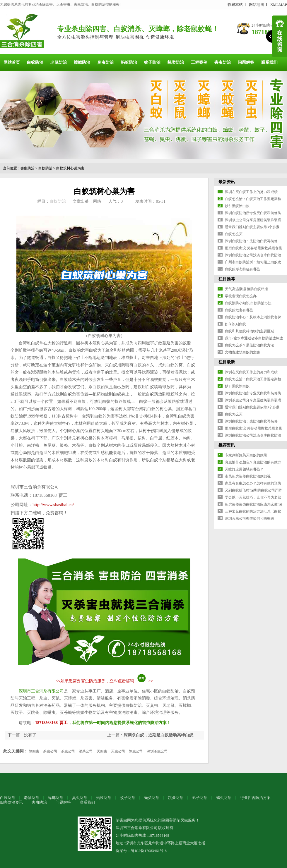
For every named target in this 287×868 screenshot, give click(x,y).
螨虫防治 (224, 798)
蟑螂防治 (82, 62)
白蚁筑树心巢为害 (70, 168)
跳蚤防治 (176, 798)
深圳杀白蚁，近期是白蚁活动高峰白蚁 (158, 735)
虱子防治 (200, 798)
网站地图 (257, 5)
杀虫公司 (50, 751)
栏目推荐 (227, 279)
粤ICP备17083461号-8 (149, 851)
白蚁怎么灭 (234, 234)
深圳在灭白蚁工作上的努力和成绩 (251, 192)
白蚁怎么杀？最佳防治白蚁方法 (250, 345)
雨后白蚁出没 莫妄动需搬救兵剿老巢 (253, 248)
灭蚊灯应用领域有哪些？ (244, 469)
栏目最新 (227, 362)
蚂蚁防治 (129, 62)
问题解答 (246, 62)
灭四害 (102, 751)
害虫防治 (223, 62)
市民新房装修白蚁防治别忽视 (248, 476)
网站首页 (12, 62)
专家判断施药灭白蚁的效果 (246, 455)
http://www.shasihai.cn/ (53, 505)
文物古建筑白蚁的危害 (242, 352)
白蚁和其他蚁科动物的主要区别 (250, 331)
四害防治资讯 (11, 802)
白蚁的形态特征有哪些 (242, 269)
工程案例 (199, 62)
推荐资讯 (227, 445)
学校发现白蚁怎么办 (241, 296)
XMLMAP (279, 5)
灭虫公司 (118, 751)
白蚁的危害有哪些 (239, 310)
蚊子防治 (152, 62)
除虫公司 (136, 751)
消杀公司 (86, 751)
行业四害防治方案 (255, 798)
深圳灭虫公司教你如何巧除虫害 (250, 518)
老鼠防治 (59, 62)
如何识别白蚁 (235, 324)
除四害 (34, 751)
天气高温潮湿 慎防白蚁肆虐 (246, 289)
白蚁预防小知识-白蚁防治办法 (248, 303)
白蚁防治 (35, 62)
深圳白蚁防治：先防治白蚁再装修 (251, 241)
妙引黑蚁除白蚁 (237, 206)
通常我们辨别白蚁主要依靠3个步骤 (252, 227)
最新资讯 (227, 182)
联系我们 (269, 62)
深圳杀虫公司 (157, 751)
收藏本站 (235, 5)
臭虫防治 (105, 62)
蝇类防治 (176, 62)
